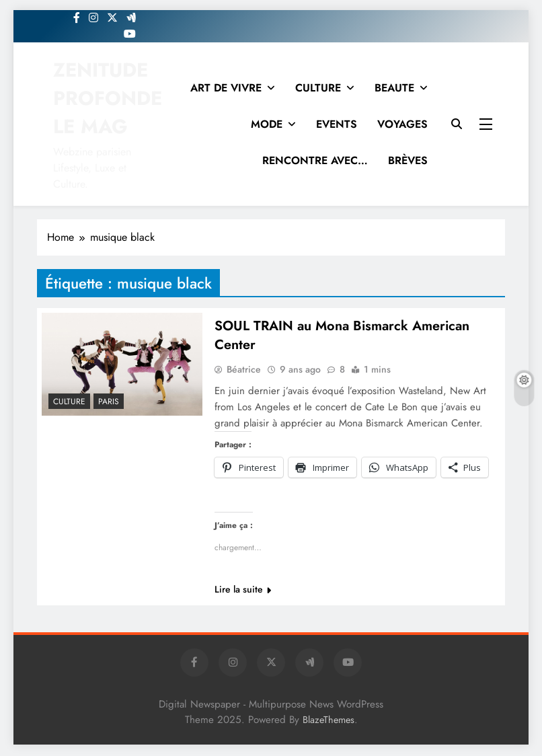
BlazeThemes (328, 721)
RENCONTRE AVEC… (315, 160)
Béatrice (244, 371)
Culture (69, 402)
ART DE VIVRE (226, 88)
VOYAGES (402, 124)
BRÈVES (408, 160)
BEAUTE (394, 88)
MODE (267, 124)
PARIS (109, 402)
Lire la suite (243, 591)
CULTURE (318, 88)
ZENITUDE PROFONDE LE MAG (108, 98)
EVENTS (337, 124)
